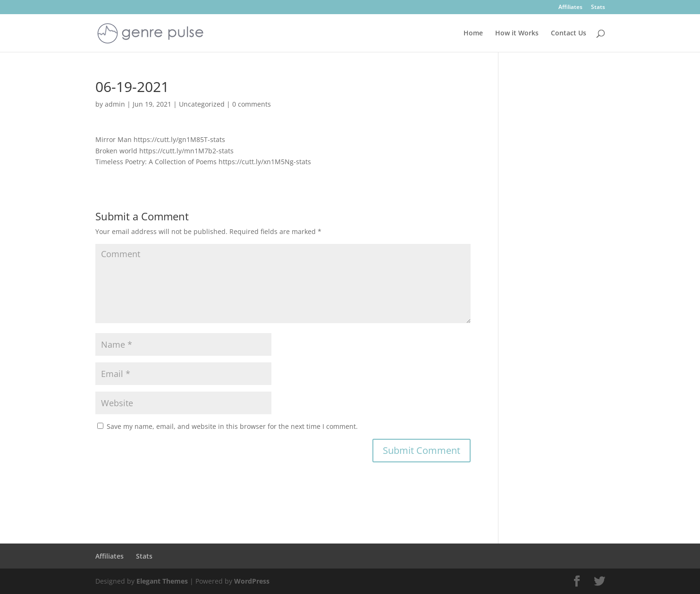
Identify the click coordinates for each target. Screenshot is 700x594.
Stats (598, 8)
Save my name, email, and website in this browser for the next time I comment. (232, 426)
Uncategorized (202, 104)
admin (115, 104)
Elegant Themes (162, 581)
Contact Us (569, 33)
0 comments (252, 104)
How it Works (517, 33)
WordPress (252, 581)
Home (473, 33)
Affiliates (570, 8)
